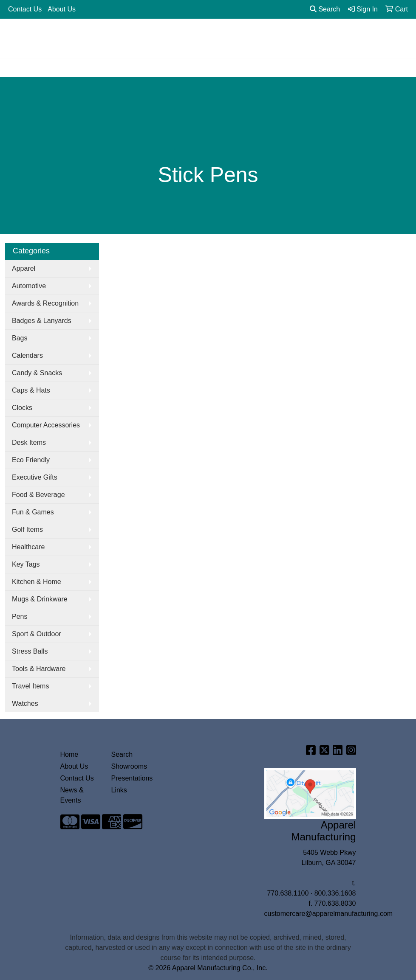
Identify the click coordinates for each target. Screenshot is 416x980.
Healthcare (28, 547)
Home (69, 754)
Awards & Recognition (45, 303)
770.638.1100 (288, 893)
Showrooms (129, 766)
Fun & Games (33, 512)
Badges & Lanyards (42, 321)
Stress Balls (30, 651)
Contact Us (25, 9)
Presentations (132, 778)
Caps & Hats (31, 390)
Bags (20, 338)
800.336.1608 (335, 893)
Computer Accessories (46, 425)
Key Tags (26, 564)
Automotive (29, 286)
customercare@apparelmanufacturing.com (329, 914)
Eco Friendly (31, 460)
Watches (25, 703)
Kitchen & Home (37, 582)
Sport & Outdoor (37, 634)
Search (325, 9)
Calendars (27, 355)
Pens (20, 616)
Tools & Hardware (39, 669)
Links (119, 790)
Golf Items (27, 529)
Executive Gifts (35, 477)
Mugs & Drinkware (40, 599)
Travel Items (30, 686)
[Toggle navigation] (13, 68)
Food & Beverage (38, 495)
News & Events (72, 795)
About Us (62, 9)
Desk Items (29, 442)
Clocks (22, 408)
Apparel (24, 268)
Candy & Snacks (37, 373)
